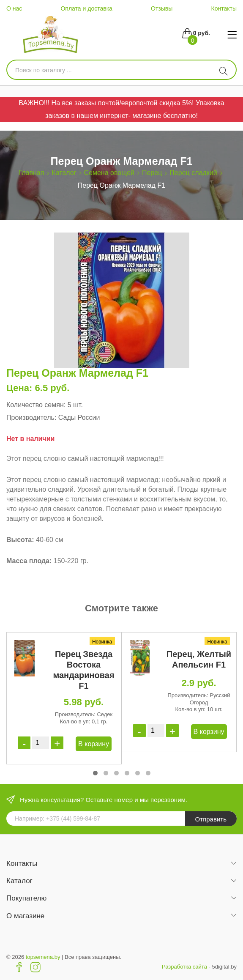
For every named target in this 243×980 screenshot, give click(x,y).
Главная (31, 173)
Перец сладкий (193, 173)
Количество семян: (36, 405)
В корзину (94, 744)
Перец (152, 173)
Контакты (224, 8)
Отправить (211, 819)
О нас (14, 8)
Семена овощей (109, 173)
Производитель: (31, 417)
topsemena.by (43, 957)
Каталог (64, 173)
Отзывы (162, 8)
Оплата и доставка (86, 8)
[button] (95, 773)
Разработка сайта (184, 967)
